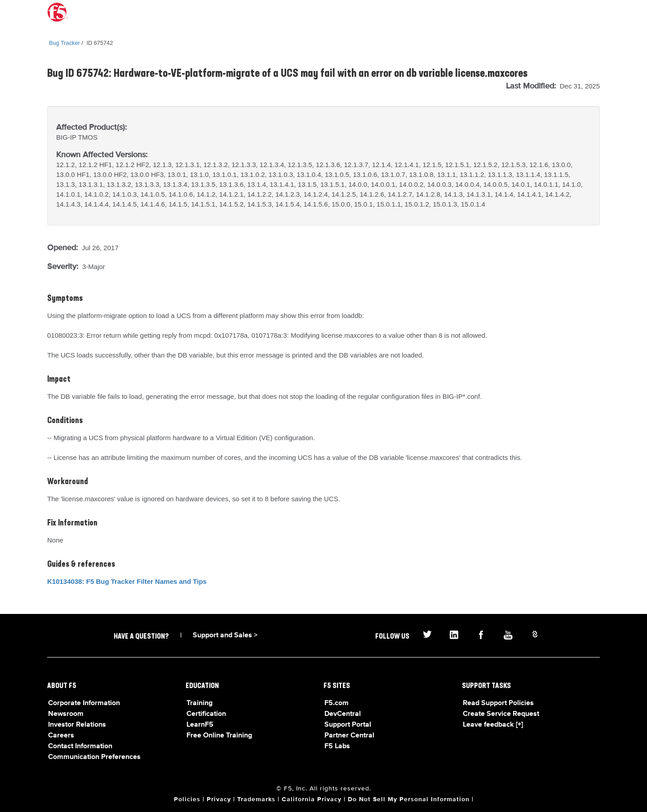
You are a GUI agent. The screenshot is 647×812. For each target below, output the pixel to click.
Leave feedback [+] (493, 725)
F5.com (337, 703)
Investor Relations (77, 725)
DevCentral (343, 714)
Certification (206, 714)
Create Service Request (501, 714)
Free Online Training (219, 736)
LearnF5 (200, 725)
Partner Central (349, 736)
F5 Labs (337, 746)
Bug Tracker (64, 43)
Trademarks (256, 799)
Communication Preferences (94, 757)
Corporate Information (84, 703)
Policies (187, 799)
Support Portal (348, 725)
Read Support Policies (498, 703)
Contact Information (80, 746)
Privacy (219, 799)
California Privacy (312, 799)
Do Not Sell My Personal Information (409, 799)
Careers (61, 736)
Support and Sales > (225, 635)
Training (199, 703)
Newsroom (66, 714)
